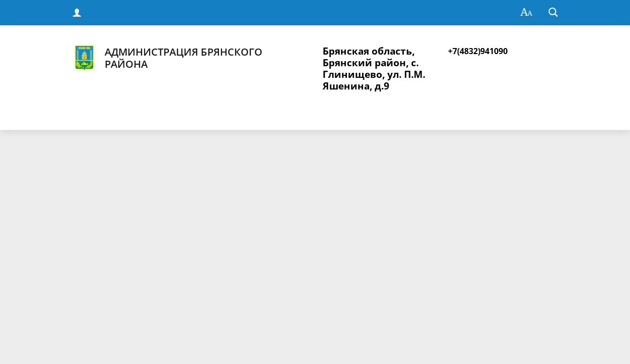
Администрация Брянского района (167, 58)
